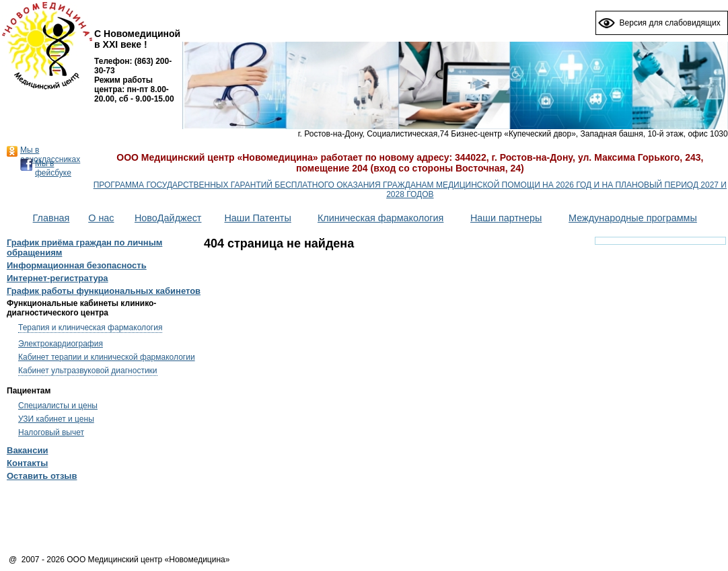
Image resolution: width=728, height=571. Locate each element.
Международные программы (633, 218)
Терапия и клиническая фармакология (90, 328)
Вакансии (27, 450)
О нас (101, 218)
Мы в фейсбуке (53, 168)
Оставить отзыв (42, 476)
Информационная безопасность (77, 265)
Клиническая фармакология (380, 218)
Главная (51, 218)
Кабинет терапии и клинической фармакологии (107, 357)
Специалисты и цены (58, 406)
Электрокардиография (61, 344)
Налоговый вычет (51, 432)
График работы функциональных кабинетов (104, 291)
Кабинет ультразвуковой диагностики (88, 371)
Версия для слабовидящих (670, 23)
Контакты (27, 463)
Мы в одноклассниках (50, 155)
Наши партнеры (506, 218)
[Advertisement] (364, 520)
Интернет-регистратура (58, 278)
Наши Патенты (257, 218)
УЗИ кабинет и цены (56, 419)
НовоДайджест (168, 218)
